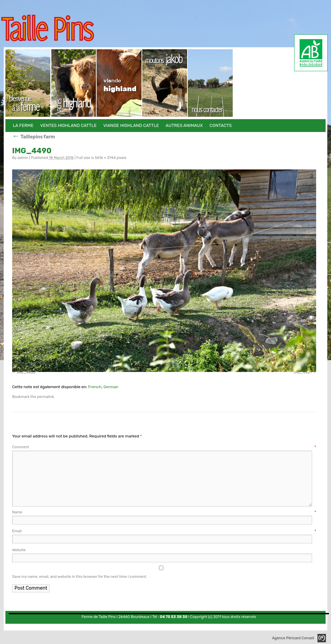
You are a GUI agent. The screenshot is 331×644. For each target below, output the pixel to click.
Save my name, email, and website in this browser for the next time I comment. (80, 577)
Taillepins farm (34, 137)
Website (19, 550)
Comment (164, 447)
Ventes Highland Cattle (74, 83)
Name (164, 512)
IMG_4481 (302, 372)
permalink (46, 397)
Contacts (211, 83)
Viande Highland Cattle (119, 83)
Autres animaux (165, 83)
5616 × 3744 (105, 158)
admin (23, 158)
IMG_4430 (26, 372)
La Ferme (28, 83)
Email (164, 531)
